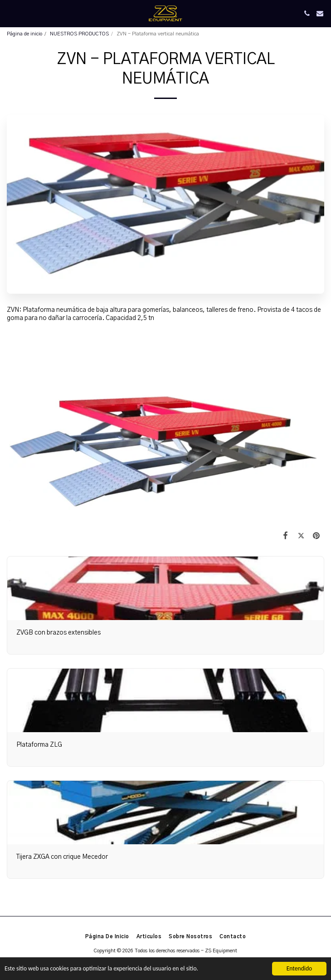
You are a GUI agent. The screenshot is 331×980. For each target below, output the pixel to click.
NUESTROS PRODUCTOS (79, 34)
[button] (10, 13)
